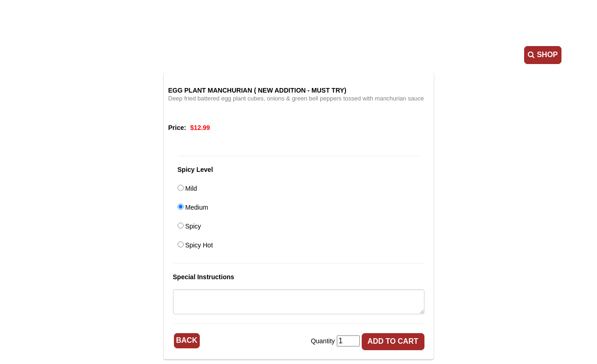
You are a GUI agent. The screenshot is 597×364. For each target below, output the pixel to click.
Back (187, 340)
